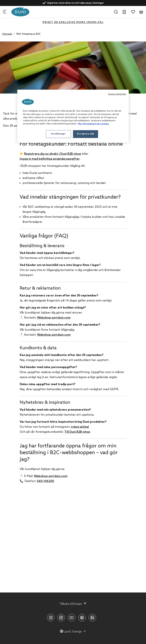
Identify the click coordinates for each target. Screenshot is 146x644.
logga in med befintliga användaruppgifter (50, 159)
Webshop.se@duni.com (54, 318)
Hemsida (7, 34)
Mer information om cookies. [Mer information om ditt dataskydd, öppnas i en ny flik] (94, 124)
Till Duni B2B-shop (77, 432)
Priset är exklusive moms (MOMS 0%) (73, 22)
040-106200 (45, 481)
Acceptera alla (86, 134)
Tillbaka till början (73, 604)
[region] (73, 116)
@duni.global (80, 427)
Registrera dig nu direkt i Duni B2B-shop (53, 154)
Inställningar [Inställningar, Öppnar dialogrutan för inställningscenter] (58, 134)
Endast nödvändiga (117, 94)
